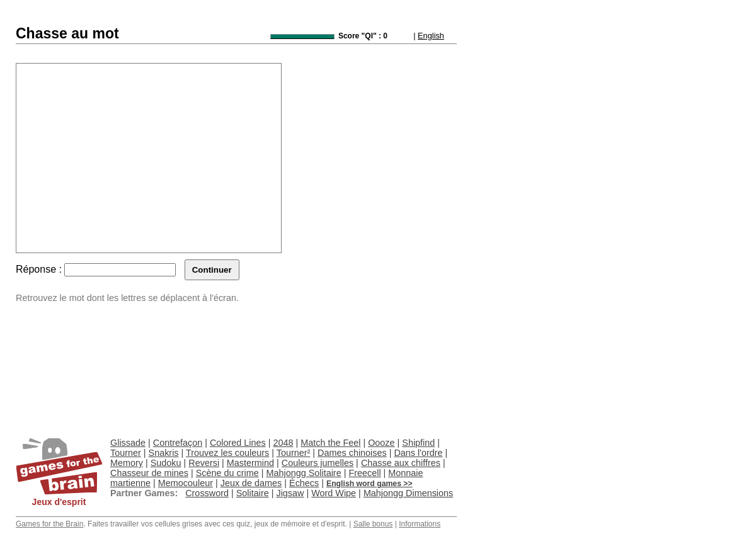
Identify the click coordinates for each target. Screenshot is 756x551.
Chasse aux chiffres (401, 463)
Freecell (364, 473)
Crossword (207, 493)
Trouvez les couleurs (227, 453)
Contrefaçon (178, 443)
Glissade (128, 443)
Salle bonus (373, 524)
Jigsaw (290, 493)
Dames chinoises (352, 453)
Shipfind (418, 443)
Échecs (304, 483)
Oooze (381, 443)
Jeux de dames (251, 483)
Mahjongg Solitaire (303, 473)
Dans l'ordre (418, 453)
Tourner (126, 453)
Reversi (204, 463)
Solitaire (253, 493)
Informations (420, 524)
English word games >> (369, 484)
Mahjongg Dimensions (408, 493)
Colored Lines (238, 443)
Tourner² (294, 453)
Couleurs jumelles (318, 463)
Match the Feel (330, 443)
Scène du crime (227, 473)
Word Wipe (334, 493)
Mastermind (250, 463)
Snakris (164, 453)
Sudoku (166, 463)
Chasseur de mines (149, 473)
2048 (283, 443)
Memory (127, 463)
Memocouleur (186, 483)
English (431, 36)
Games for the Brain (49, 524)
